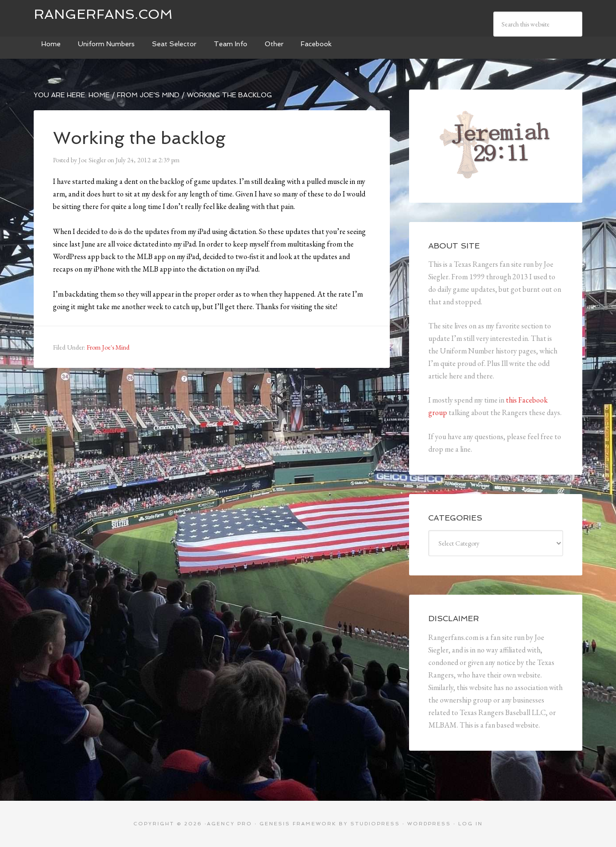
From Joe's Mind (108, 347)
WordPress (429, 824)
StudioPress (375, 824)
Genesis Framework (298, 824)
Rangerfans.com (103, 14)
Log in (470, 824)
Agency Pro (230, 824)
